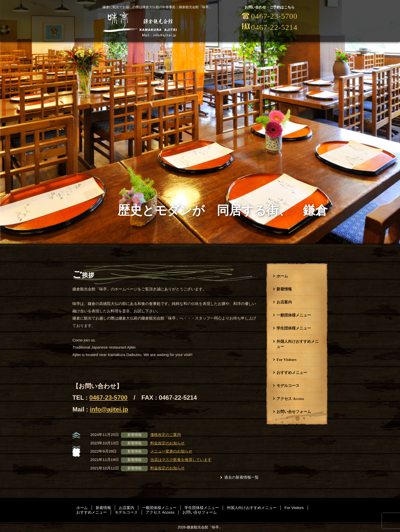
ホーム (282, 276)
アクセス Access (290, 399)
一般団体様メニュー (294, 315)
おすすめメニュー (292, 373)
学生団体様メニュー (294, 328)
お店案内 (284, 302)
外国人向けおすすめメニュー (298, 344)
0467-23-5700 (108, 398)
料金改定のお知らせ (167, 443)
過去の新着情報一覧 (241, 477)
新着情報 (284, 289)
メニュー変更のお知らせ (171, 451)
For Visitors (286, 359)
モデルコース (288, 386)
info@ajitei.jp (109, 409)
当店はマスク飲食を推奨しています (181, 460)
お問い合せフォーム (294, 412)
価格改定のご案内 (166, 435)
